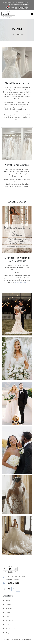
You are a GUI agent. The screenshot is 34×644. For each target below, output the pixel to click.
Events (6, 613)
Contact (7, 625)
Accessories (8, 609)
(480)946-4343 (25, 4)
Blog (6, 633)
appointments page (20, 282)
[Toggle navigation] (32, 14)
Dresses (7, 605)
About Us (7, 601)
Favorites (10, 8)
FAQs (6, 617)
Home (13, 34)
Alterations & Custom (11, 629)
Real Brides (8, 621)
